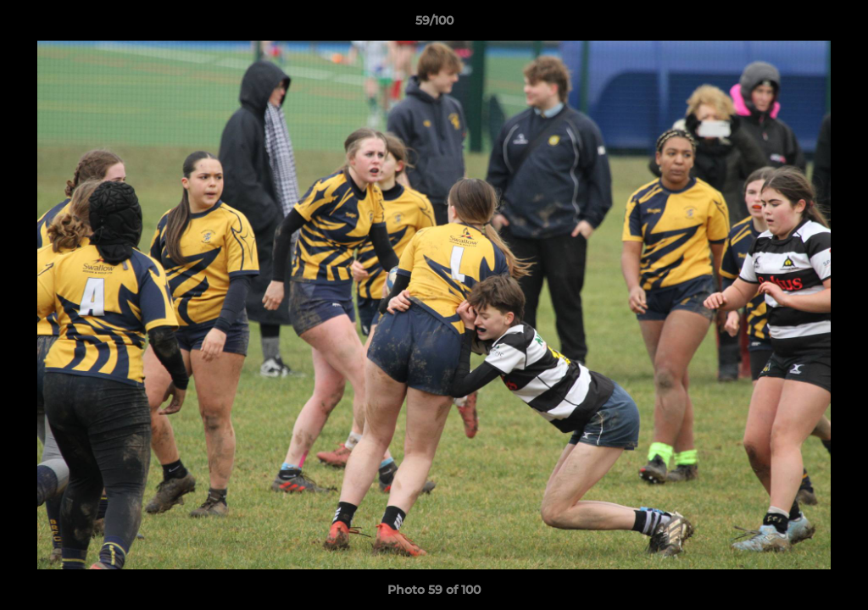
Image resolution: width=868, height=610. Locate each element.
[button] (837, 25)
